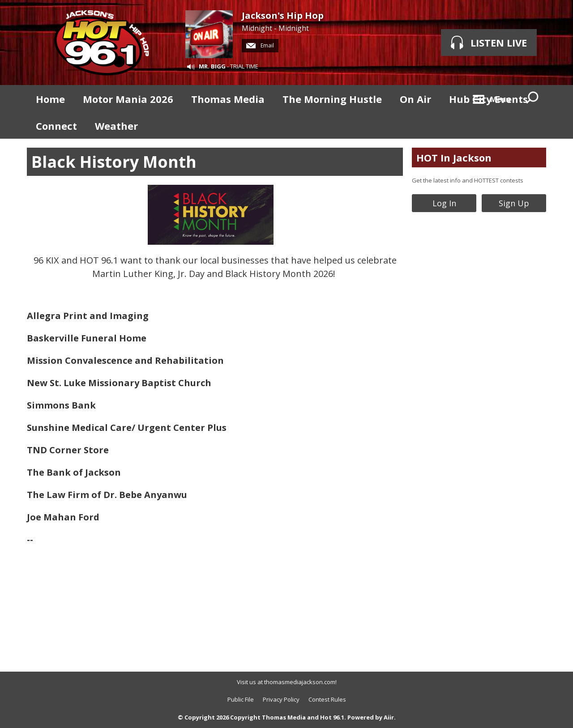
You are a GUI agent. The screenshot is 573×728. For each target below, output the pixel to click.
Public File (241, 699)
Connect (56, 126)
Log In (444, 203)
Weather (116, 126)
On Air (415, 99)
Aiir (389, 717)
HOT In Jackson (454, 158)
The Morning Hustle (332, 99)
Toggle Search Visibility (533, 98)
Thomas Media (228, 99)
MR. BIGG (212, 66)
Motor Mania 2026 (128, 99)
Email (260, 45)
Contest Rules (327, 699)
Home (50, 99)
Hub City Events (488, 99)
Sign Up (514, 203)
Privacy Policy (281, 699)
